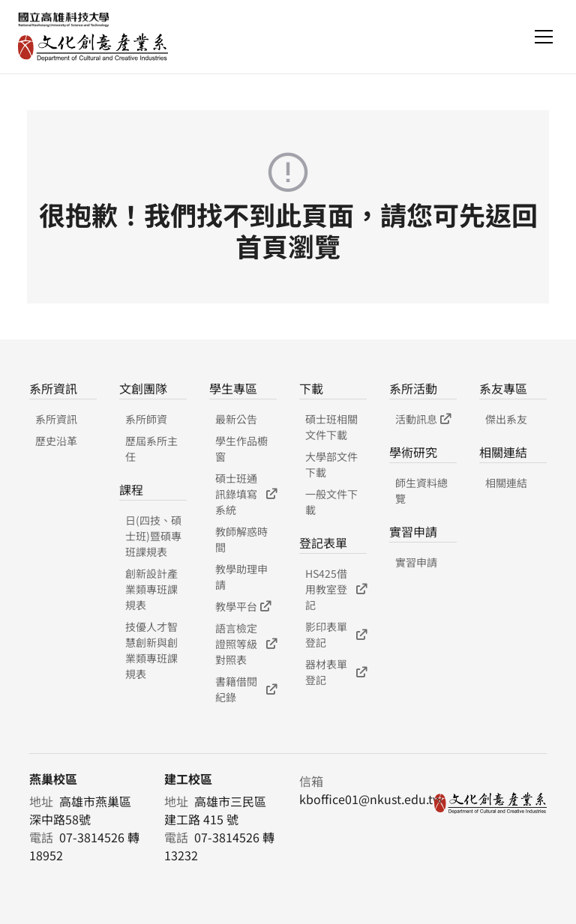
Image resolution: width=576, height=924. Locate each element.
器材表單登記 (336, 672)
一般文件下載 (331, 502)
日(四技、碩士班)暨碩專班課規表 (153, 536)
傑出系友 (506, 419)
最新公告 (236, 419)
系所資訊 (56, 419)
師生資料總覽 (421, 490)
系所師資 (146, 419)
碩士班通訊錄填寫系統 (246, 494)
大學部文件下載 (331, 464)
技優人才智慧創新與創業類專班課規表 (151, 650)
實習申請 (416, 562)
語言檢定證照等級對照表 (246, 644)
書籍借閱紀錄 (246, 689)
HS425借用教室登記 (336, 589)
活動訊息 (423, 419)
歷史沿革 (56, 441)
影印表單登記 (336, 634)
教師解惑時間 (241, 539)
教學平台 (243, 606)
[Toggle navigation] (544, 37)
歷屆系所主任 (151, 449)
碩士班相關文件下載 (331, 427)
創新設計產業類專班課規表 (151, 589)
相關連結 (506, 483)
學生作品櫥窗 (241, 449)
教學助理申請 (241, 577)
